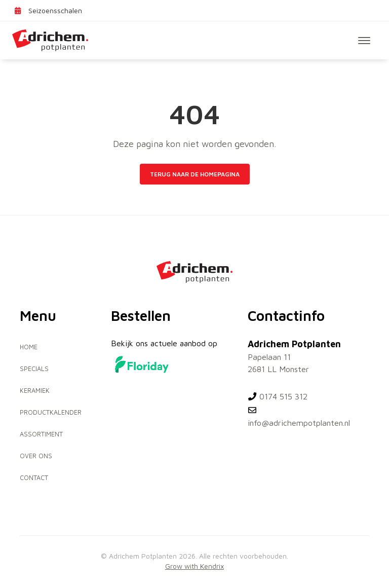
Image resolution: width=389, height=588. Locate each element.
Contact (34, 478)
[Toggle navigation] (364, 41)
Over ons (36, 456)
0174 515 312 (278, 396)
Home (29, 347)
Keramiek (35, 391)
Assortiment (41, 434)
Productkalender (51, 412)
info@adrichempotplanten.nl (299, 417)
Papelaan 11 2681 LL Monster (278, 363)
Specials (34, 369)
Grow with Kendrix (194, 566)
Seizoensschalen (48, 10)
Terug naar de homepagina (195, 174)
